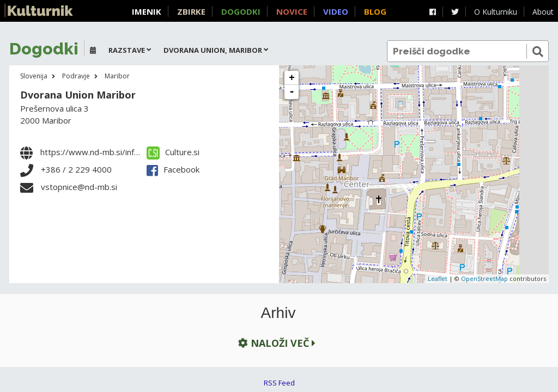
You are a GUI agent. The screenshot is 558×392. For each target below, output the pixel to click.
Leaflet (438, 278)
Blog (375, 11)
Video (336, 11)
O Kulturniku (496, 12)
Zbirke (191, 11)
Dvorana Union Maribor (78, 95)
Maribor (117, 76)
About (543, 12)
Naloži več (276, 343)
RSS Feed (279, 383)
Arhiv (278, 313)
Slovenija (34, 76)
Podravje (76, 76)
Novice (292, 11)
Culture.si (173, 152)
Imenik (147, 11)
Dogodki (241, 11)
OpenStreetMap (484, 278)
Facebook (173, 169)
